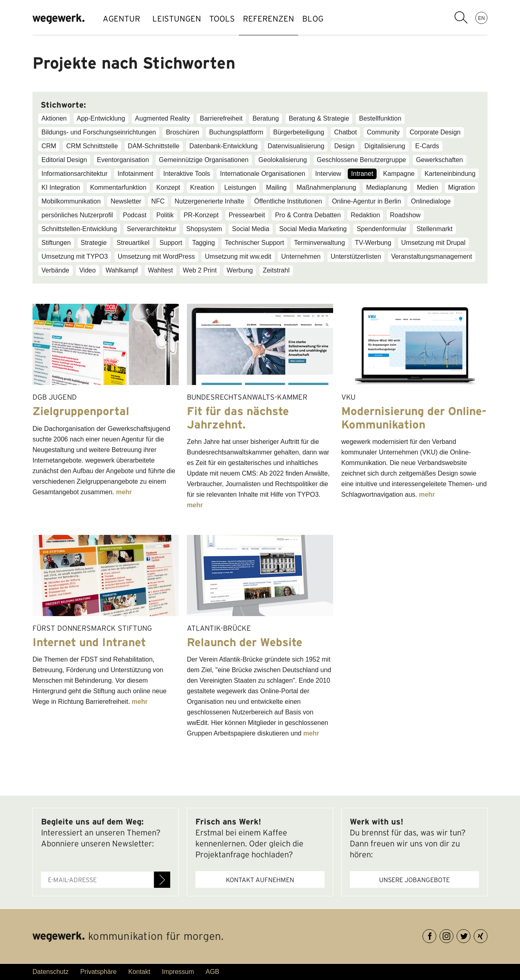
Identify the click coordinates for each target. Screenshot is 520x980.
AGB (212, 972)
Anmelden (162, 880)
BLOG (341, 19)
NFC (158, 201)
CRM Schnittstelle (92, 146)
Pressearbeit (247, 215)
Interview (328, 174)
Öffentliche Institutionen (288, 201)
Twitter (470, 935)
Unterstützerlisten (356, 256)
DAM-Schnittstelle (154, 146)
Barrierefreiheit (221, 118)
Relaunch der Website (245, 642)
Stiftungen (56, 243)
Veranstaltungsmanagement (432, 256)
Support (171, 243)
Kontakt (139, 972)
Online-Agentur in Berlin (366, 201)
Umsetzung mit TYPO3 (75, 256)
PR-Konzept (201, 215)
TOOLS (234, 19)
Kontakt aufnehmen (260, 880)
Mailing (276, 187)
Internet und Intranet (89, 642)
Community (383, 132)
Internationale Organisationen (262, 174)
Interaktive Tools (187, 174)
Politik (165, 215)
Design (344, 146)
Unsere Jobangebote (414, 880)
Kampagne (399, 174)
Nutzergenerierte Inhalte (210, 201)
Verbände (55, 270)
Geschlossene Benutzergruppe (362, 160)
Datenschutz (51, 972)
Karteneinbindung (450, 174)
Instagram (453, 935)
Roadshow (405, 215)
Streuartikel (133, 243)
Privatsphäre (98, 972)
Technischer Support (254, 243)
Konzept (168, 187)
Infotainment (135, 174)
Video (88, 270)
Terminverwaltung (320, 243)
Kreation (202, 187)
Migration (461, 187)
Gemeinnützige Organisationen (204, 160)
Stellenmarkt (434, 229)
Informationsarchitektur (75, 174)
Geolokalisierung (283, 160)
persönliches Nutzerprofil (77, 215)
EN (482, 18)
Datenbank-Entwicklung (223, 146)
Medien (427, 187)
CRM (49, 146)
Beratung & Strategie (319, 118)
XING (487, 935)
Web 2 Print (200, 270)
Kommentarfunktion (118, 187)
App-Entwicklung (101, 118)
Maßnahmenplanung (326, 187)
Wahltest (160, 270)
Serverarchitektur (152, 229)
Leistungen (240, 187)
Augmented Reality (162, 118)
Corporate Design (435, 132)
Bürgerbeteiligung (299, 132)
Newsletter (126, 201)
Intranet (362, 174)
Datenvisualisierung (296, 146)
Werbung (240, 270)
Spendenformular (382, 229)
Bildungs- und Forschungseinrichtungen (99, 132)
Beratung (265, 118)
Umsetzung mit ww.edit (238, 256)
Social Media (251, 229)
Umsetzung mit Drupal (433, 243)
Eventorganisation (123, 160)
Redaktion (365, 215)
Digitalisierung (385, 146)
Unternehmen (301, 256)
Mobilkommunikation (71, 201)
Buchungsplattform (236, 132)
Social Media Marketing (313, 229)
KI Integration (61, 187)
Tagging (204, 243)
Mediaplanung (387, 187)
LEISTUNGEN (181, 19)
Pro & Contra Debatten (308, 215)
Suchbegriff (461, 17)
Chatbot (345, 132)
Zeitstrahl (276, 270)
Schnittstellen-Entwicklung (79, 229)
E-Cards (427, 146)
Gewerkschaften (440, 160)
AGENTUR (121, 19)
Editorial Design (64, 160)
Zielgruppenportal (81, 411)
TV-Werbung (373, 243)
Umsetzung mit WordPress (156, 256)
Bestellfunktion (380, 118)
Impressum (178, 972)
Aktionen (54, 118)
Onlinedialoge (431, 201)
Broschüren (182, 132)
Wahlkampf (122, 270)
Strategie (94, 243)
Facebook (436, 935)
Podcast (135, 215)
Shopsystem (204, 229)
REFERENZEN (289, 19)
